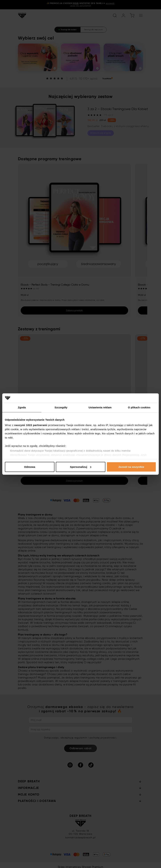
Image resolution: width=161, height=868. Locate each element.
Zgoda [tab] (22, 407)
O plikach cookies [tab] (139, 407)
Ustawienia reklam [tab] (100, 407)
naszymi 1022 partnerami (31, 425)
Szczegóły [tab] (61, 407)
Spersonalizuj (81, 467)
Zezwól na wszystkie (131, 467)
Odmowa (30, 467)
